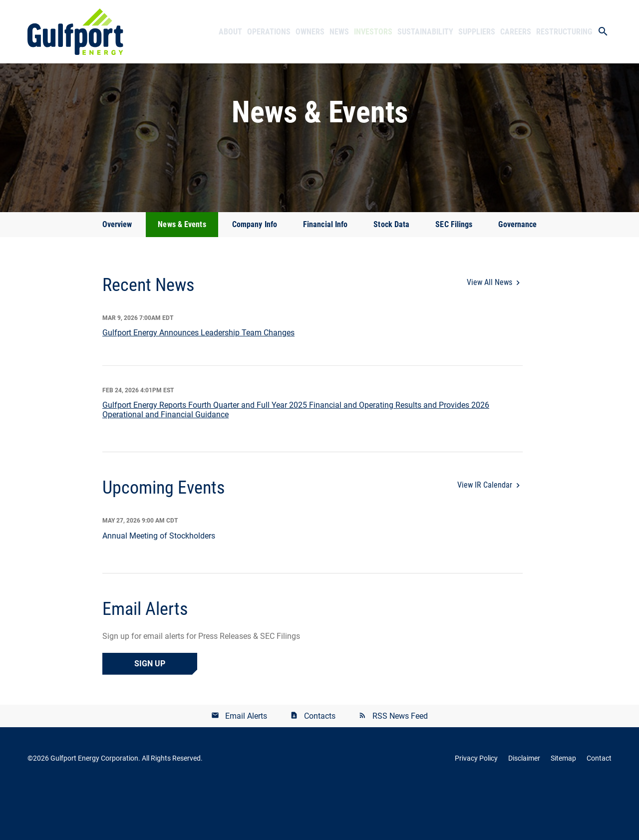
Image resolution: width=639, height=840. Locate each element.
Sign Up (150, 714)
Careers (516, 32)
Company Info (255, 275)
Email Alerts (246, 766)
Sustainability (425, 32)
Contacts (320, 766)
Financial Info (325, 275)
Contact (599, 809)
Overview (117, 275)
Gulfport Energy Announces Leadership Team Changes (198, 384)
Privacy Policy (476, 809)
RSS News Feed (400, 766)
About (230, 32)
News (339, 32)
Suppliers (477, 32)
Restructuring (564, 32)
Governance (517, 275)
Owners (310, 32)
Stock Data (391, 275)
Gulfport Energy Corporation (94, 809)
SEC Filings (454, 275)
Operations (269, 32)
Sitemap (563, 809)
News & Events (182, 275)
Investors (373, 32)
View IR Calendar (485, 536)
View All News (489, 333)
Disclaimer (524, 809)
